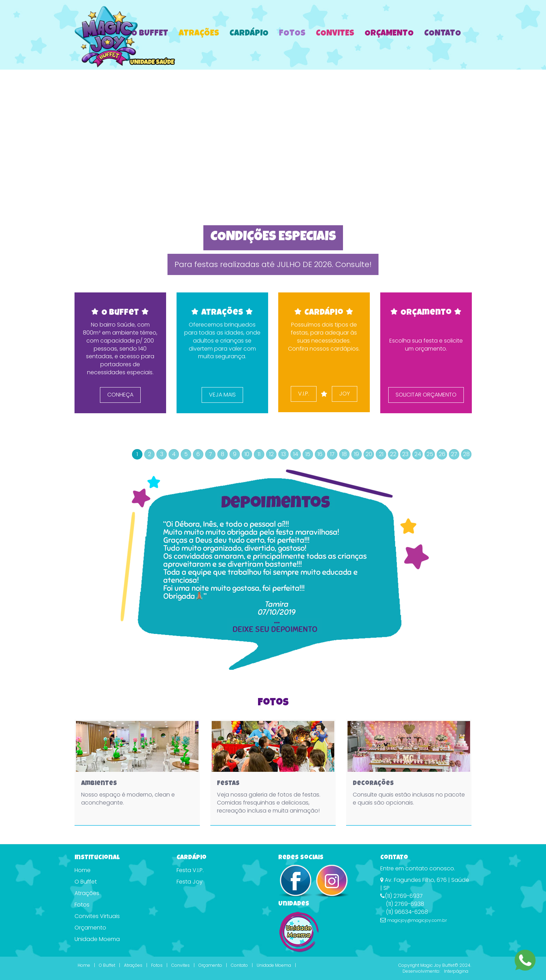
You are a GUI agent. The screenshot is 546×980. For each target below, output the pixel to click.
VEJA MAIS (222, 395)
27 (454, 454)
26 (442, 454)
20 (369, 454)
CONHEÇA (120, 395)
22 (393, 454)
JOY (345, 394)
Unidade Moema (97, 939)
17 (332, 454)
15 (308, 454)
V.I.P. (304, 394)
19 (357, 454)
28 (466, 454)
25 (430, 454)
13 (284, 454)
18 (344, 454)
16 (320, 454)
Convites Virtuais (97, 916)
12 (271, 454)
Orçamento (389, 34)
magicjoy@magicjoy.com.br (417, 920)
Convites (335, 34)
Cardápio (249, 34)
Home (83, 870)
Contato (443, 34)
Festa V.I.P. (190, 870)
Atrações (199, 34)
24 (418, 454)
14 (296, 454)
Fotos (292, 34)
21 (381, 454)
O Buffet (150, 34)
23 (405, 454)
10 (247, 454)
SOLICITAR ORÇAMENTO (426, 395)
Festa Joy (190, 882)
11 (259, 454)
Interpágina (456, 971)
